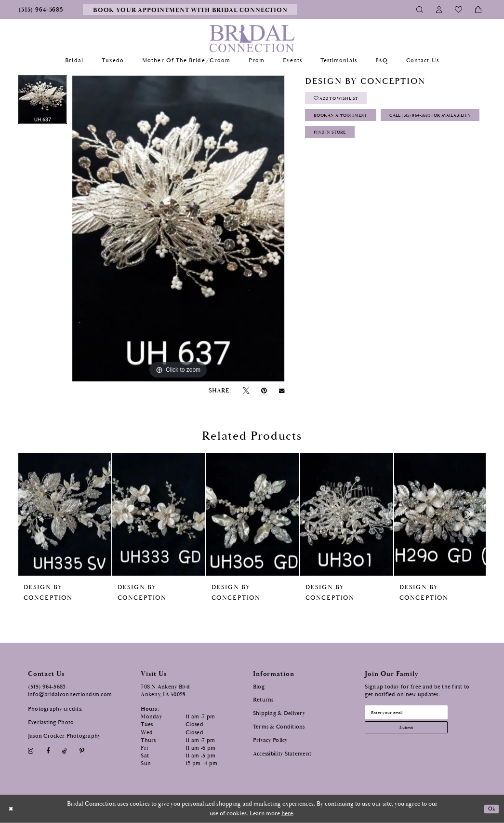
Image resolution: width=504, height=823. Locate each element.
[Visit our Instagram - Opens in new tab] (31, 751)
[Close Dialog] (12, 809)
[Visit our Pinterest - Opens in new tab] (82, 751)
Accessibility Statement (282, 754)
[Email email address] (417, 714)
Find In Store (337, 164)
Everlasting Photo (51, 722)
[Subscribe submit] (417, 733)
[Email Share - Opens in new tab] (282, 391)
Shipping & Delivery (279, 713)
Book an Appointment (351, 122)
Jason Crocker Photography (64, 736)
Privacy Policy (270, 740)
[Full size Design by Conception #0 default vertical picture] (178, 229)
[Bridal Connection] (252, 38)
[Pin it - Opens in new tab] (264, 391)
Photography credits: (55, 709)
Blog (259, 687)
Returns (263, 700)
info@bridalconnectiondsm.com (70, 695)
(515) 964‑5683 (47, 687)
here (287, 814)
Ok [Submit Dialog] (491, 809)
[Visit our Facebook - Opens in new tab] (48, 751)
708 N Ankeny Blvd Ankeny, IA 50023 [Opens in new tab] (165, 691)
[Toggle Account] (439, 9)
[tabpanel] (43, 102)
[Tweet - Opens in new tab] (246, 391)
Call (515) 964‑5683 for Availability (370, 143)
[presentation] (65, 514)
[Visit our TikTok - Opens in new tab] (65, 751)
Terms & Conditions (279, 727)
